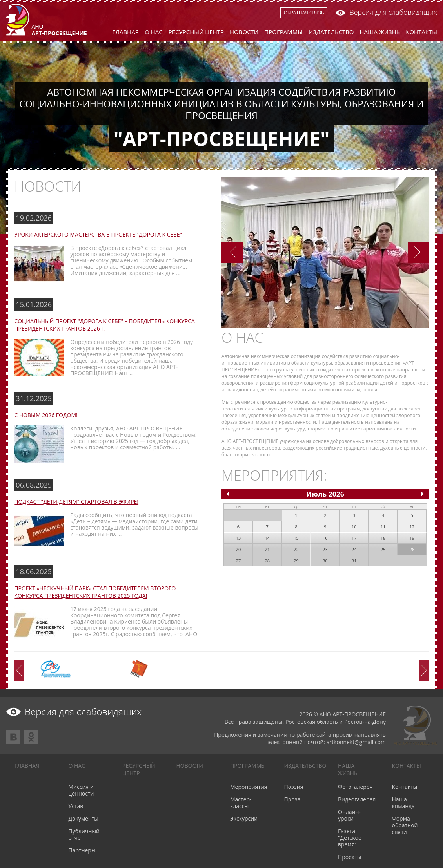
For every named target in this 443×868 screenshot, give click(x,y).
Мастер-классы (241, 803)
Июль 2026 (325, 494)
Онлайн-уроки (349, 815)
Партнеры (82, 850)
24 (354, 549)
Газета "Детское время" (350, 838)
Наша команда (403, 803)
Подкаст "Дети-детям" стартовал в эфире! (76, 502)
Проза (292, 799)
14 (267, 538)
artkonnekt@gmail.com (356, 742)
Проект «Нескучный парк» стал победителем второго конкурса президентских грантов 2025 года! (95, 592)
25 (383, 549)
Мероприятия (249, 787)
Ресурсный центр (196, 32)
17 (354, 538)
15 (296, 538)
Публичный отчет (84, 834)
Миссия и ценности (81, 790)
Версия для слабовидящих (386, 12)
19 (412, 538)
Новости (244, 32)
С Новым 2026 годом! (46, 415)
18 (383, 538)
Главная (126, 32)
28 (267, 561)
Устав (76, 806)
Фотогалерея (355, 787)
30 (325, 561)
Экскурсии (244, 818)
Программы (283, 32)
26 (412, 549)
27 (239, 561)
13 (239, 538)
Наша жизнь (380, 32)
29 (296, 561)
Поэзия (294, 787)
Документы (84, 818)
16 (325, 538)
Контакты (421, 32)
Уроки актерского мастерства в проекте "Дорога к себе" (98, 234)
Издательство (331, 32)
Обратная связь (304, 13)
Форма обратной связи (405, 825)
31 (354, 561)
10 (354, 527)
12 (412, 527)
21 (267, 549)
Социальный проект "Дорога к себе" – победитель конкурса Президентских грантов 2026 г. (104, 325)
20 (239, 549)
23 (325, 549)
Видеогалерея (357, 799)
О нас (154, 32)
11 (383, 527)
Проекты (350, 857)
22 (296, 549)
